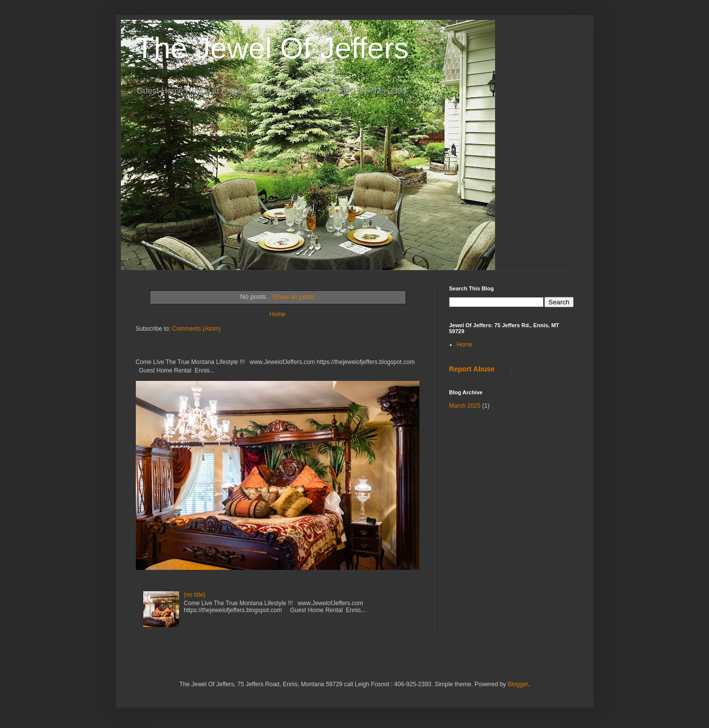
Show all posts (293, 297)
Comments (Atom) (196, 329)
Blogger (518, 684)
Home (277, 314)
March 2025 (465, 406)
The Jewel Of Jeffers (272, 48)
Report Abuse (472, 369)
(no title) (194, 595)
